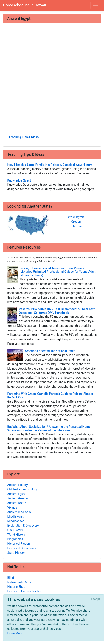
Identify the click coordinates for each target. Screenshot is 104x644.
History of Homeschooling (25, 591)
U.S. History (15, 530)
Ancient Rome (17, 503)
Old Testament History (22, 489)
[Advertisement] (52, 81)
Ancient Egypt (17, 494)
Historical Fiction (19, 544)
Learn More (15, 633)
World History (16, 535)
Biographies (15, 539)
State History (16, 553)
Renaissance (16, 521)
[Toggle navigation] (96, 5)
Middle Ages (16, 516)
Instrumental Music (20, 582)
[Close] (95, 599)
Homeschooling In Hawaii (24, 5)
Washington (76, 217)
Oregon (76, 222)
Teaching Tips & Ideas (24, 137)
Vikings (12, 507)
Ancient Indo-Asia (19, 512)
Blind (11, 578)
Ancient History (18, 485)
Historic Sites (16, 587)
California (76, 226)
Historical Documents (22, 548)
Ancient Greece (18, 498)
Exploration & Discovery (23, 526)
